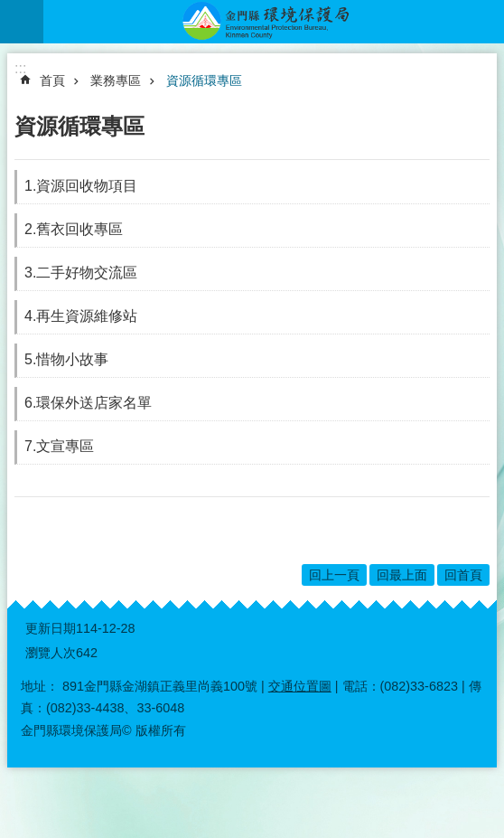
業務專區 (116, 80)
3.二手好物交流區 (81, 273)
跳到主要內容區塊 (9, 9)
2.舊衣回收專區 (74, 229)
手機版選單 (22, 22)
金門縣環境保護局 (274, 22)
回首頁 (463, 575)
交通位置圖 (300, 686)
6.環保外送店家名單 (88, 403)
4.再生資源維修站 (81, 316)
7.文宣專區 (59, 446)
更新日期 (51, 628)
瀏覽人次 (51, 653)
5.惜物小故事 (66, 359)
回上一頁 (334, 575)
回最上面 (402, 575)
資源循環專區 (204, 80)
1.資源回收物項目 (81, 186)
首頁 (52, 80)
